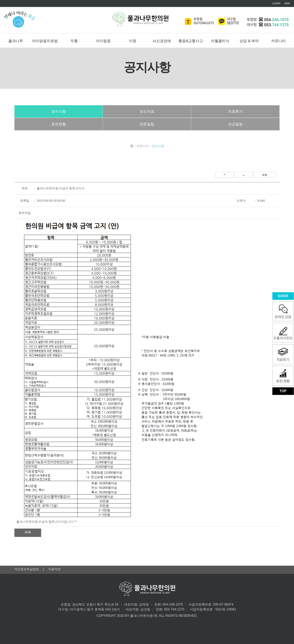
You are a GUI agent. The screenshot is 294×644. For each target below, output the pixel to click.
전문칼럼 (147, 124)
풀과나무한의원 (140, 19)
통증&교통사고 (191, 41)
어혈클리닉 (220, 41)
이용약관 (54, 569)
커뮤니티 (278, 41)
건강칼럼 (235, 124)
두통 (74, 41)
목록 (265, 175)
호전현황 (59, 124)
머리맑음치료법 (45, 41)
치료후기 (235, 111)
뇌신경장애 (162, 41)
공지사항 (59, 111)
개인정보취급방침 (27, 569)
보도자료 (147, 111)
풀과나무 (16, 41)
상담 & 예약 (249, 41)
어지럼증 (103, 41)
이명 (133, 41)
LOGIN (276, 3)
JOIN (287, 3)
